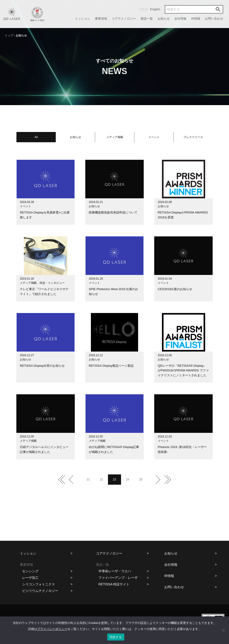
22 (101, 480)
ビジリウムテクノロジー (40, 591)
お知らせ (164, 19)
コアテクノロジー (124, 19)
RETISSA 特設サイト (114, 584)
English (155, 9)
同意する (116, 637)
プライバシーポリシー (52, 629)
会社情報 (180, 19)
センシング (30, 571)
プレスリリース (193, 137)
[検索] (189, 9)
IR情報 (196, 19)
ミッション (83, 19)
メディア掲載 (115, 137)
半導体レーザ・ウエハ (115, 571)
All (36, 137)
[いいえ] (223, 630)
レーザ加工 (30, 578)
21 (88, 480)
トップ (9, 36)
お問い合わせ (214, 19)
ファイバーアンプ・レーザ (118, 578)
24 (127, 480)
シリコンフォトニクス (39, 584)
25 (141, 480)
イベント (154, 137)
